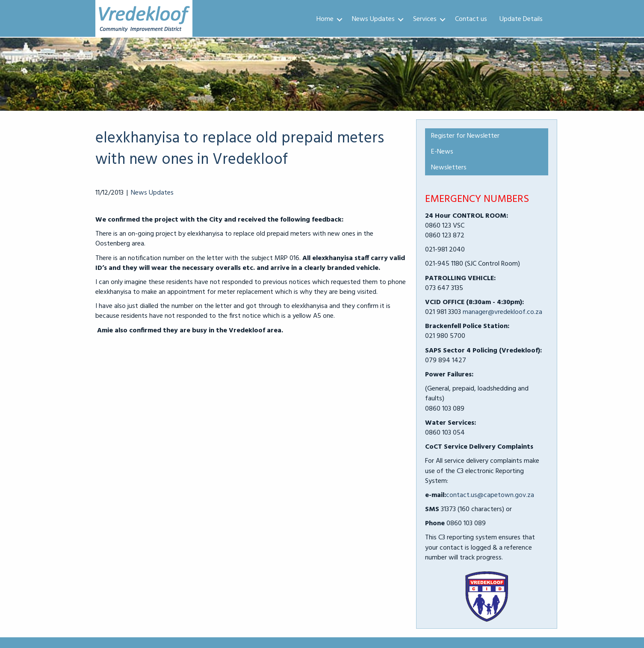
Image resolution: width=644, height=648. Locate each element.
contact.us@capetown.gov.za (490, 495)
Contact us (471, 19)
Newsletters (449, 168)
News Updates (373, 19)
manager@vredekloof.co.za (502, 312)
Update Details (521, 19)
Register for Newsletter (465, 136)
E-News (442, 152)
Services (425, 19)
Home (325, 19)
